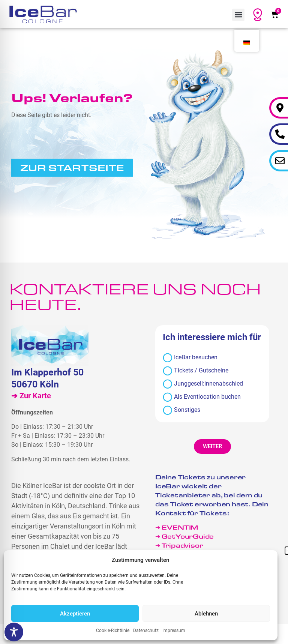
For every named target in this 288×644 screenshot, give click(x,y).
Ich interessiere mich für (212, 338)
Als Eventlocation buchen (202, 397)
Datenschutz (146, 630)
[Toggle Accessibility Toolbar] (14, 632)
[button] (238, 15)
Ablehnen (206, 614)
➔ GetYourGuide (184, 536)
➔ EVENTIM (177, 527)
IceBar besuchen (190, 358)
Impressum (174, 630)
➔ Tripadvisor (180, 545)
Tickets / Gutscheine (196, 371)
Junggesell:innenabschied (203, 384)
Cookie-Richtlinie (113, 630)
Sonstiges (181, 410)
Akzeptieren (75, 614)
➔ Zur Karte (31, 396)
